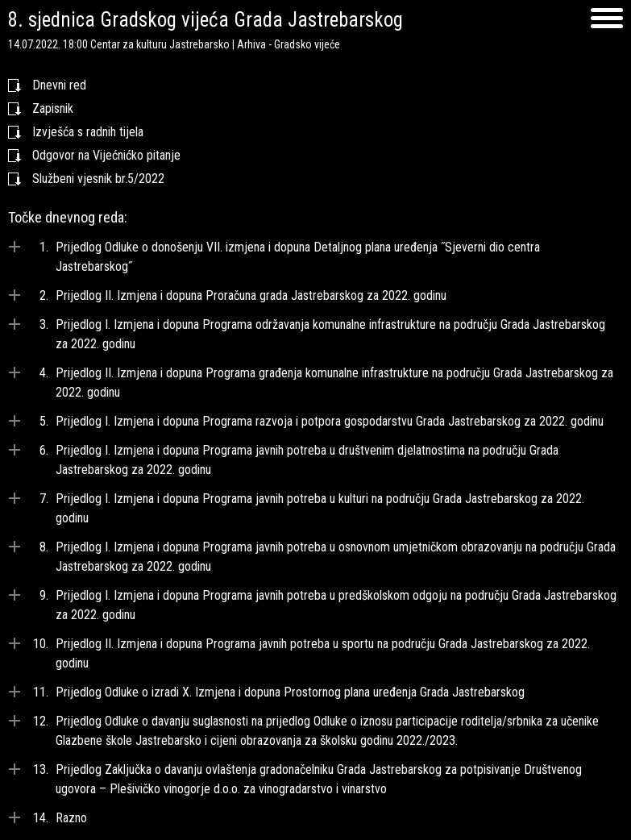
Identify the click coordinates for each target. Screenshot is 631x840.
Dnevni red (59, 85)
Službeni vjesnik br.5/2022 (98, 179)
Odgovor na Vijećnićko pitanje (106, 155)
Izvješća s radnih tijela (88, 132)
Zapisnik (53, 108)
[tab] (315, 257)
